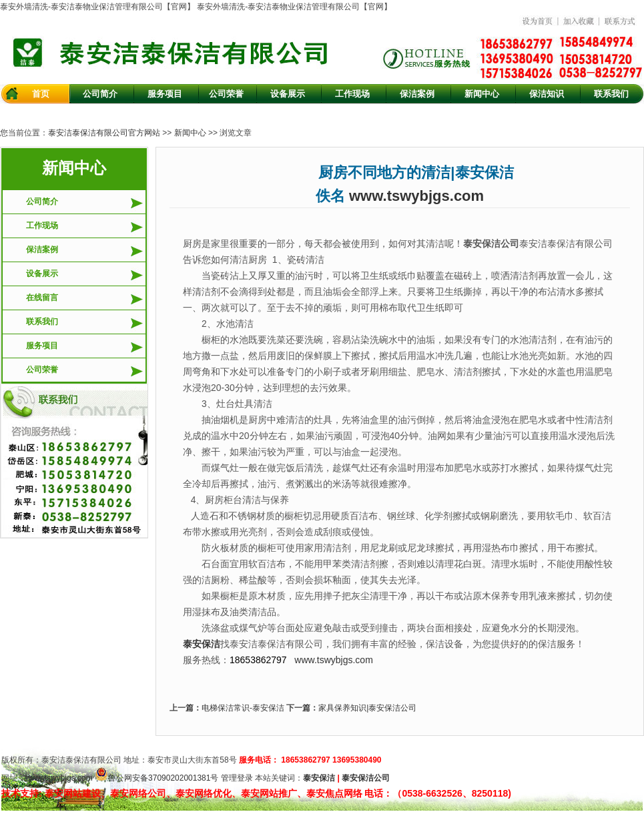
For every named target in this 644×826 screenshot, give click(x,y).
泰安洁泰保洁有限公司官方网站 (104, 133)
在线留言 (42, 298)
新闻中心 (190, 133)
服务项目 (42, 346)
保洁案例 (42, 250)
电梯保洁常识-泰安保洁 (243, 708)
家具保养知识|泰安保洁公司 (367, 708)
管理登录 (237, 778)
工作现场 (42, 226)
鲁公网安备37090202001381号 (156, 778)
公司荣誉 (42, 370)
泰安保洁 (319, 778)
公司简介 (42, 201)
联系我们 (42, 322)
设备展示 (42, 274)
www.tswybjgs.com (416, 196)
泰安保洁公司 (366, 778)
